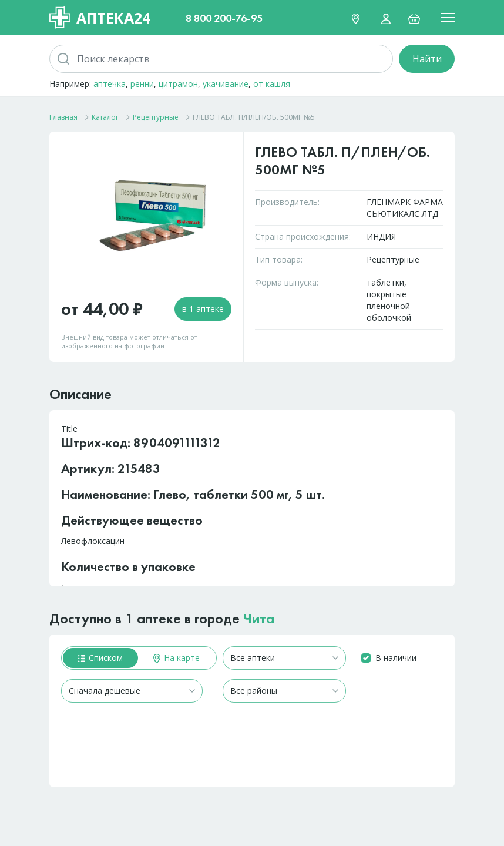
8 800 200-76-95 (224, 18)
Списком (100, 658)
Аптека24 (100, 18)
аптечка (110, 84)
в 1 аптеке (203, 309)
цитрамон (178, 84)
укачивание (226, 84)
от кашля (272, 84)
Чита (259, 618)
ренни (142, 84)
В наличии (396, 658)
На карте (177, 658)
